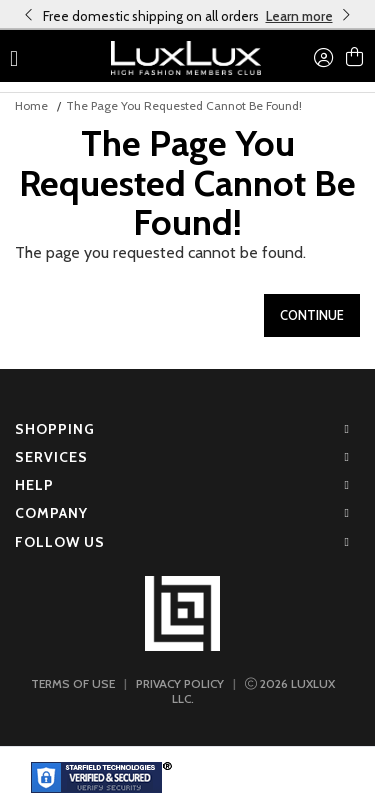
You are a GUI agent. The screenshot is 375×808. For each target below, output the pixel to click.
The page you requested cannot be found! (184, 105)
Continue (312, 315)
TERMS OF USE (73, 683)
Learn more (299, 16)
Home (31, 105)
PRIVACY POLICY (180, 683)
